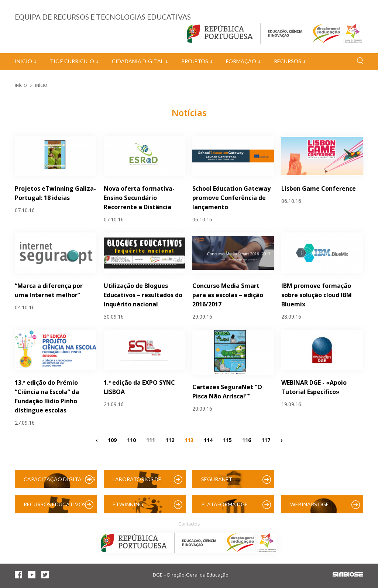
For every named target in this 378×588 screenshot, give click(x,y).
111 (151, 440)
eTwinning (128, 504)
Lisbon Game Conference (319, 188)
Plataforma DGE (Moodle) (224, 507)
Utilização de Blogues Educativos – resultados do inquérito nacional (143, 295)
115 (227, 440)
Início (23, 61)
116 (247, 440)
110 (131, 440)
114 (208, 440)
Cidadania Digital (138, 61)
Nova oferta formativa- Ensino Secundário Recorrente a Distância (139, 198)
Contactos (189, 524)
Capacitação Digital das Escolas (60, 482)
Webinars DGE (310, 504)
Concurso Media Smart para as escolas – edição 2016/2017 (228, 295)
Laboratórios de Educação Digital (138, 482)
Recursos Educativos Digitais (55, 507)
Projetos (195, 61)
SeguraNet (217, 479)
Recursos (288, 61)
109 (112, 440)
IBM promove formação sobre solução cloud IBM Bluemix (317, 295)
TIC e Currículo (72, 61)
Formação (241, 61)
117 (266, 440)
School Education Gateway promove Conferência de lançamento (231, 198)
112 (170, 440)
